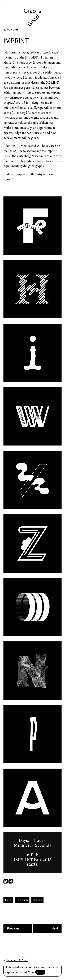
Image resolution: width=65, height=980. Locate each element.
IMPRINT (37, 57)
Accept (40, 972)
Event (8, 900)
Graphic (37, 900)
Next (55, 928)
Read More (27, 972)
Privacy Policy (17, 960)
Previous (13, 928)
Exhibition (22, 900)
